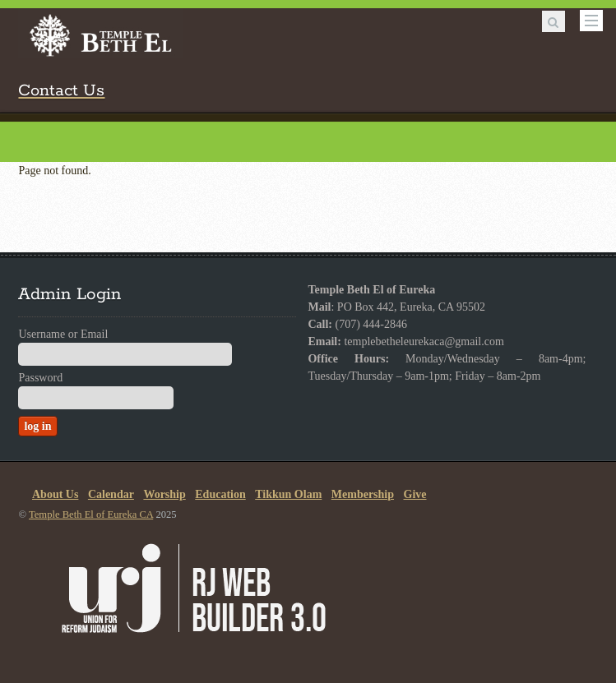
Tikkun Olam (288, 494)
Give (415, 494)
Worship (164, 494)
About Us (55, 494)
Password (40, 378)
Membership (363, 494)
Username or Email (63, 334)
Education (220, 494)
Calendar (111, 494)
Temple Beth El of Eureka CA (91, 515)
